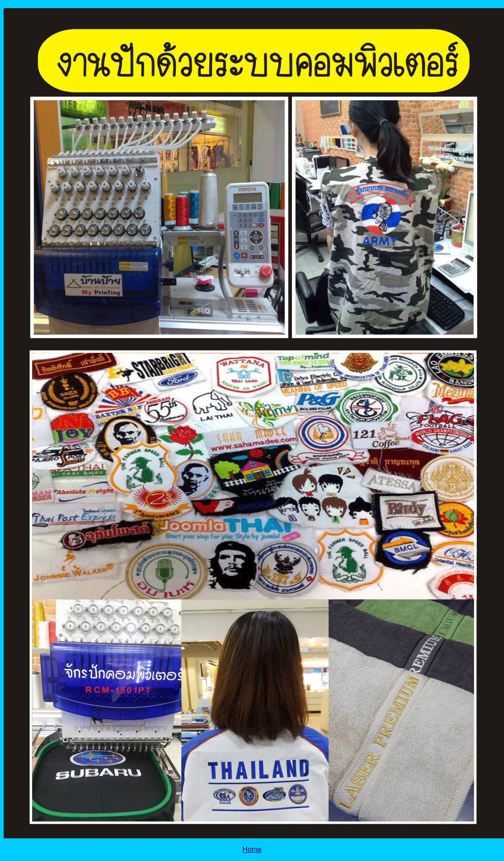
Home (252, 849)
